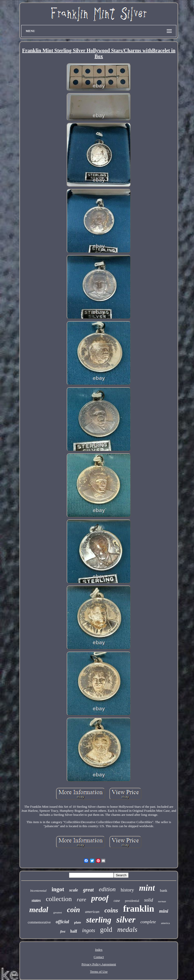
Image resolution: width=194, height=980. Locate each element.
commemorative (39, 922)
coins (111, 910)
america (165, 923)
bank (164, 890)
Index (99, 950)
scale (74, 890)
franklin (139, 909)
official (63, 922)
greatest (58, 912)
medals (127, 929)
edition (107, 889)
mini (164, 911)
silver (126, 920)
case (117, 901)
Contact (99, 957)
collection (59, 899)
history (127, 890)
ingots (89, 930)
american (92, 912)
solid (149, 900)
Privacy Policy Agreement (99, 964)
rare (81, 899)
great (88, 890)
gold (106, 930)
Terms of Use (99, 972)
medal (39, 909)
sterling (99, 920)
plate (77, 922)
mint (147, 888)
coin (74, 910)
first (63, 932)
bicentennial (38, 891)
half (74, 931)
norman (162, 901)
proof (100, 898)
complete (148, 922)
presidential (132, 901)
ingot (58, 889)
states (36, 900)
